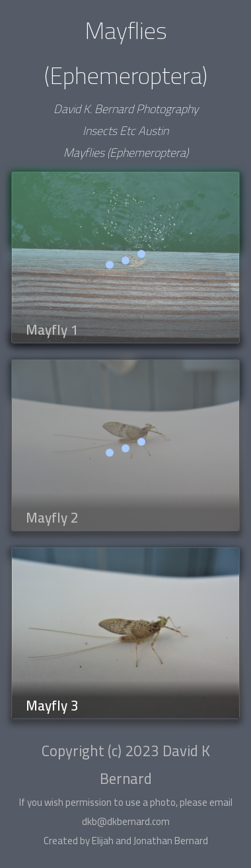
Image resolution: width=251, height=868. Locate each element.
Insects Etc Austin (126, 131)
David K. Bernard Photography (126, 109)
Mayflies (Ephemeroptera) (126, 152)
